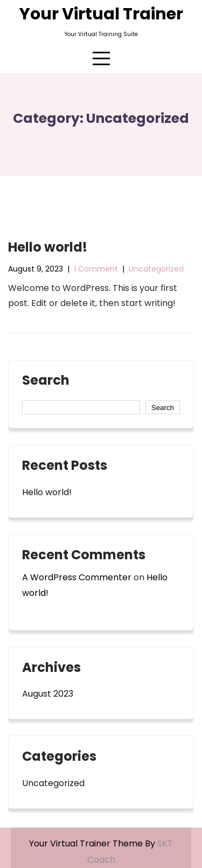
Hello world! (48, 247)
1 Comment (96, 269)
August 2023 (48, 694)
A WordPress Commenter (77, 577)
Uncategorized (156, 269)
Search (46, 381)
